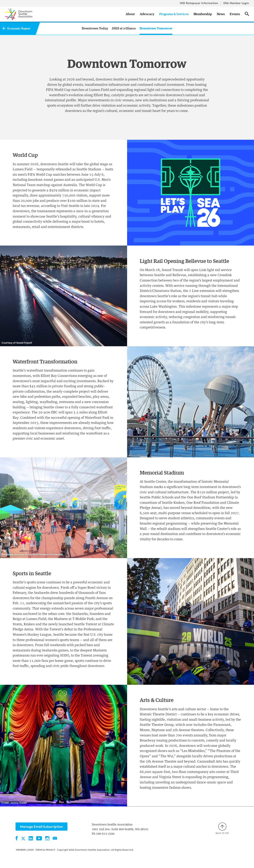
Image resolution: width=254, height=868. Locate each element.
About (130, 14)
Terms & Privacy (45, 850)
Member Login (25, 850)
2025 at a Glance (124, 28)
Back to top (222, 828)
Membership (203, 14)
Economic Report (19, 29)
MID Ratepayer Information (199, 3)
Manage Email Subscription (41, 827)
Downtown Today (95, 28)
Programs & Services (174, 14)
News (221, 14)
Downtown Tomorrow (156, 28)
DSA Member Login (236, 3)
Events (235, 14)
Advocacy (147, 14)
